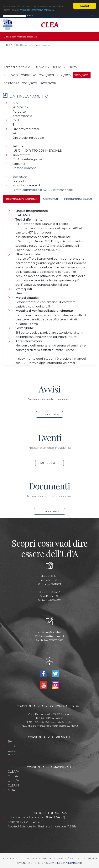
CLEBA (13, 776)
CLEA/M (14, 772)
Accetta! (84, 6)
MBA (11, 790)
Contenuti (50, 199)
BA (10, 741)
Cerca (30, 15)
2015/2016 (42, 67)
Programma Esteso (78, 199)
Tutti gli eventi (49, 463)
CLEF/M (13, 785)
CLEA (9, 45)
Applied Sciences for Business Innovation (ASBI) (42, 826)
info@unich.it (53, 632)
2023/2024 (12, 83)
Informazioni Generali (21, 199)
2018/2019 (11, 75)
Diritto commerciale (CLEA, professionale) (43, 190)
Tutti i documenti (50, 511)
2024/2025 (30, 83)
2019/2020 (29, 75)
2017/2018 (75, 67)
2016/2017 (58, 67)
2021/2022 (64, 75)
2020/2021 (47, 75)
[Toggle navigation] (92, 15)
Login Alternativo (69, 863)
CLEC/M (14, 781)
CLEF (12, 755)
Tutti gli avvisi (50, 414)
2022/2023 (82, 75)
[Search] (14, 15)
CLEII (12, 760)
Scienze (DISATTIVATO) (25, 822)
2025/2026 (48, 83)
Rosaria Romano (25, 168)
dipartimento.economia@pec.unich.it (53, 726)
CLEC (12, 751)
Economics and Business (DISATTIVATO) (36, 817)
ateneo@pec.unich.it (53, 636)
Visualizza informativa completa (37, 10)
